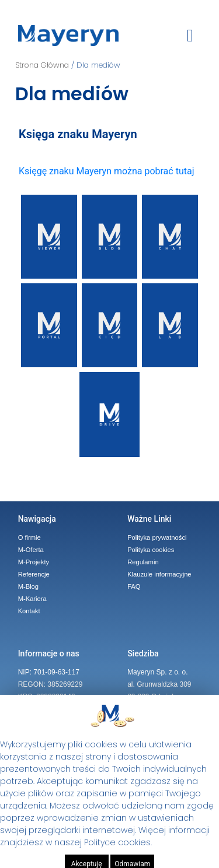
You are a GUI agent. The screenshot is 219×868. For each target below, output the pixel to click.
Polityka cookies (151, 550)
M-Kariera (32, 599)
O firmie (29, 537)
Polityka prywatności (157, 537)
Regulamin (143, 562)
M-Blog (28, 586)
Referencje (34, 574)
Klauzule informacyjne (159, 574)
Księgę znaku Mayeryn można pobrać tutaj (106, 171)
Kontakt (29, 611)
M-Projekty (34, 562)
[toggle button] (190, 36)
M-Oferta (31, 550)
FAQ (134, 586)
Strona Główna (42, 65)
